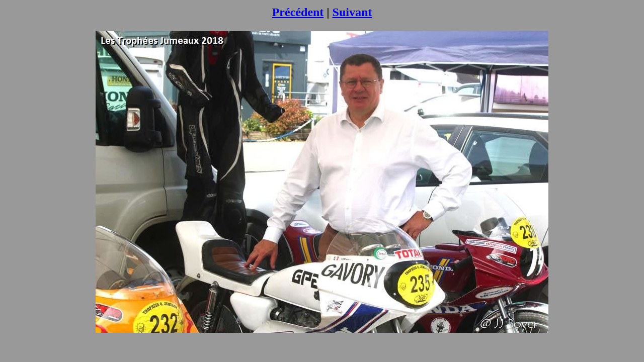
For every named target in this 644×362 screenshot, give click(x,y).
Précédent (298, 12)
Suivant (352, 12)
